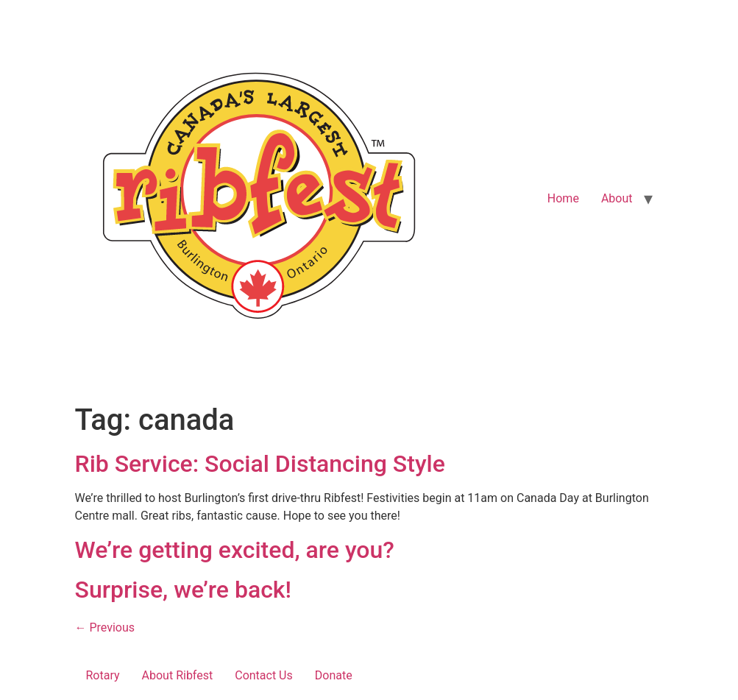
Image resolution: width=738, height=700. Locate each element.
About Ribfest (178, 675)
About (617, 198)
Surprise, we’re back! (184, 590)
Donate (334, 675)
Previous (105, 627)
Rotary (103, 675)
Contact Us (264, 675)
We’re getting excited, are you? (235, 550)
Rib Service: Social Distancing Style (260, 464)
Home (563, 198)
